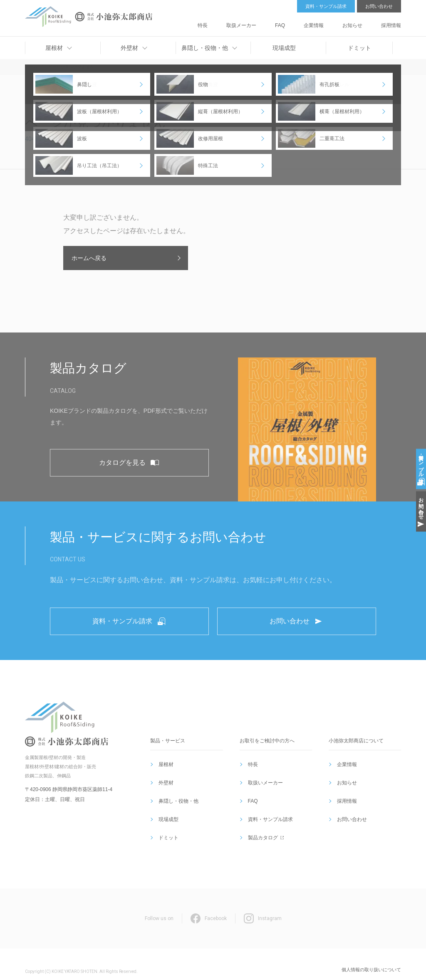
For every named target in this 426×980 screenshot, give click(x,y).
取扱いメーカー (264, 797)
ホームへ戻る (89, 258)
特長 (253, 22)
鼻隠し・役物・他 (177, 807)
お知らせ (363, 22)
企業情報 (334, 22)
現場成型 (167, 817)
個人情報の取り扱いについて (371, 955)
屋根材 (164, 787)
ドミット (167, 827)
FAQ (310, 22)
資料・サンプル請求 (326, 6)
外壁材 (164, 797)
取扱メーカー (282, 22)
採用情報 (392, 22)
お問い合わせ (379, 6)
